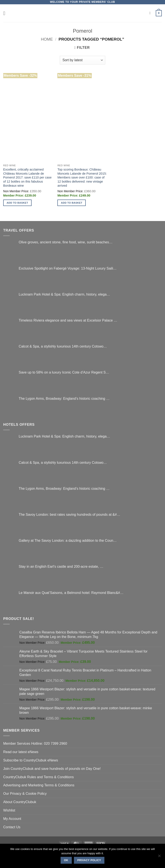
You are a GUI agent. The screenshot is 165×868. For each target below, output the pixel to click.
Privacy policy (89, 860)
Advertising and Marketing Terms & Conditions (39, 785)
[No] (159, 857)
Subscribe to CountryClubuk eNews (31, 760)
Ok (66, 860)
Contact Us (12, 827)
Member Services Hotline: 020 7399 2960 (35, 743)
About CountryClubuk (20, 802)
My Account (12, 819)
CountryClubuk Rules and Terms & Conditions (38, 777)
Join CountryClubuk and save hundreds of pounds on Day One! (52, 769)
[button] (6, 13)
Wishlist (9, 810)
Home (47, 39)
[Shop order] (82, 60)
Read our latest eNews (21, 752)
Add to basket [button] (17, 203)
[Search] (151, 13)
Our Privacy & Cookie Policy (25, 793)
